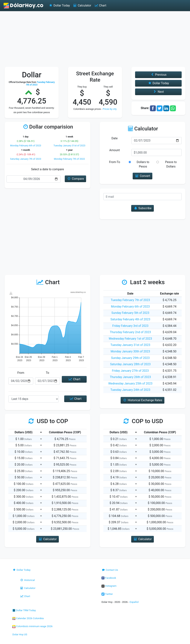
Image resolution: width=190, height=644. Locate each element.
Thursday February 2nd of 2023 (130, 332)
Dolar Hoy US (20, 634)
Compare (75, 179)
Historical (27, 580)
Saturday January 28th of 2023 (130, 364)
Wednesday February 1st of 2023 (130, 339)
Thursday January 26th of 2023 (130, 377)
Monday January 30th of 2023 (130, 351)
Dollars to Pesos (143, 164)
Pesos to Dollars (171, 164)
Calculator (82, 5)
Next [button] (158, 92)
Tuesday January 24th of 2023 (130, 390)
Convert (142, 176)
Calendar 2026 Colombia (28, 618)
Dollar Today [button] (158, 83)
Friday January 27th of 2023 (130, 371)
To (47, 373)
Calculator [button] (48, 539)
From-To (115, 162)
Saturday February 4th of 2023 (130, 319)
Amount (114, 150)
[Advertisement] (95, 39)
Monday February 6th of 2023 (26, 146)
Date (115, 138)
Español (134, 602)
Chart (100, 5)
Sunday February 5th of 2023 (130, 313)
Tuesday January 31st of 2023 (69, 146)
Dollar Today (59, 5)
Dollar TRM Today (24, 610)
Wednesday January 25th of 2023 (130, 383)
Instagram (109, 586)
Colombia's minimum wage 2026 (32, 626)
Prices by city (110, 109)
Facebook (109, 578)
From (21, 373)
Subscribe (142, 208)
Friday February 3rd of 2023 (130, 326)
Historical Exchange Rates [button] (142, 400)
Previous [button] (158, 75)
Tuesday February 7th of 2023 (130, 300)
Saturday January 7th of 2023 (26, 159)
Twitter (107, 594)
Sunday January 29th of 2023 (130, 358)
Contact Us (110, 570)
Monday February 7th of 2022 (69, 159)
